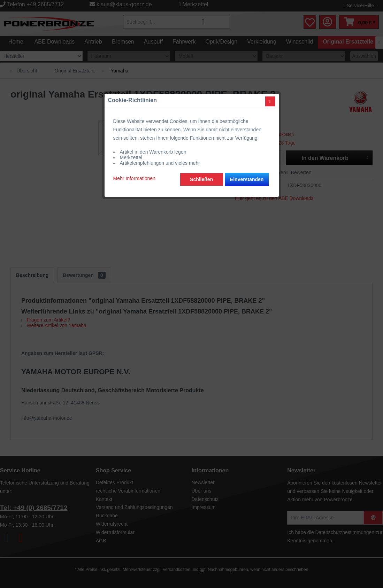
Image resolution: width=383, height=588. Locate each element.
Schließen (201, 160)
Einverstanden (247, 160)
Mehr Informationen (134, 158)
